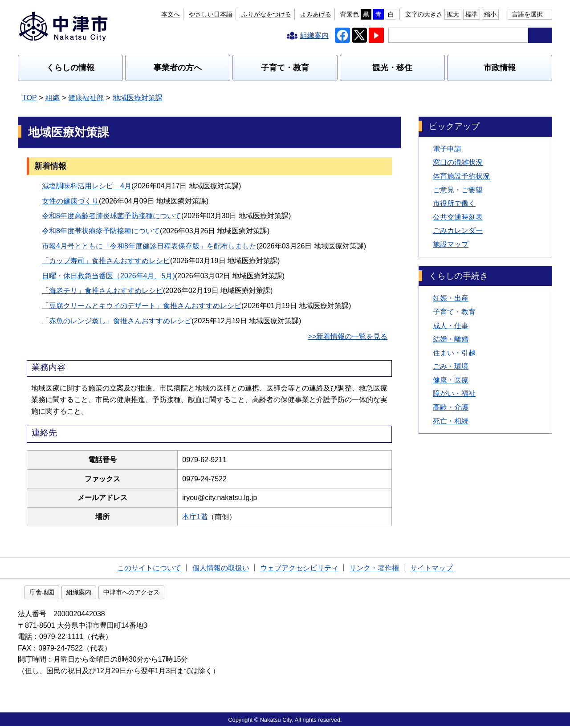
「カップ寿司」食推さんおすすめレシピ (106, 261)
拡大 (453, 14)
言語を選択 (527, 14)
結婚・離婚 (451, 339)
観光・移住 (392, 68)
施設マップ (451, 244)
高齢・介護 (451, 407)
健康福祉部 (86, 98)
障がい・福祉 (454, 393)
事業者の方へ (178, 68)
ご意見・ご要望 (458, 190)
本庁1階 (199, 517)
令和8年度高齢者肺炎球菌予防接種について (112, 216)
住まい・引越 (454, 353)
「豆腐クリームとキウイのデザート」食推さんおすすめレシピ (142, 306)
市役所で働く (454, 203)
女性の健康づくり (70, 201)
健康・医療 (451, 380)
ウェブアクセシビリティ (299, 568)
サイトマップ (432, 568)
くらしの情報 (70, 68)
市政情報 (500, 68)
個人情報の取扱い (221, 568)
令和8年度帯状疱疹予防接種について (101, 231)
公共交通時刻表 (458, 217)
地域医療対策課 (138, 98)
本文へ (223, 14)
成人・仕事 (451, 326)
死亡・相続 (451, 421)
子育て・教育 (285, 68)
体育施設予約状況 (461, 176)
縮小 (490, 14)
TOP (30, 98)
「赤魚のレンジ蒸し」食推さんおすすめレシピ (117, 321)
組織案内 (136, 594)
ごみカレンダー (458, 230)
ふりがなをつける (266, 14)
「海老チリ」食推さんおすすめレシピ (102, 291)
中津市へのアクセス (188, 594)
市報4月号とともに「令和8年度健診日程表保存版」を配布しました (149, 246)
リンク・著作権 (374, 568)
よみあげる (316, 14)
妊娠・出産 (451, 298)
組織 (53, 98)
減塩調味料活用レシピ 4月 (87, 186)
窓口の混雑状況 (458, 162)
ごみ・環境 (451, 366)
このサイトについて (149, 568)
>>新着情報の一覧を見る (348, 336)
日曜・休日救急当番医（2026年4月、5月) (108, 276)
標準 (472, 14)
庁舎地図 (99, 594)
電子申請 (447, 149)
